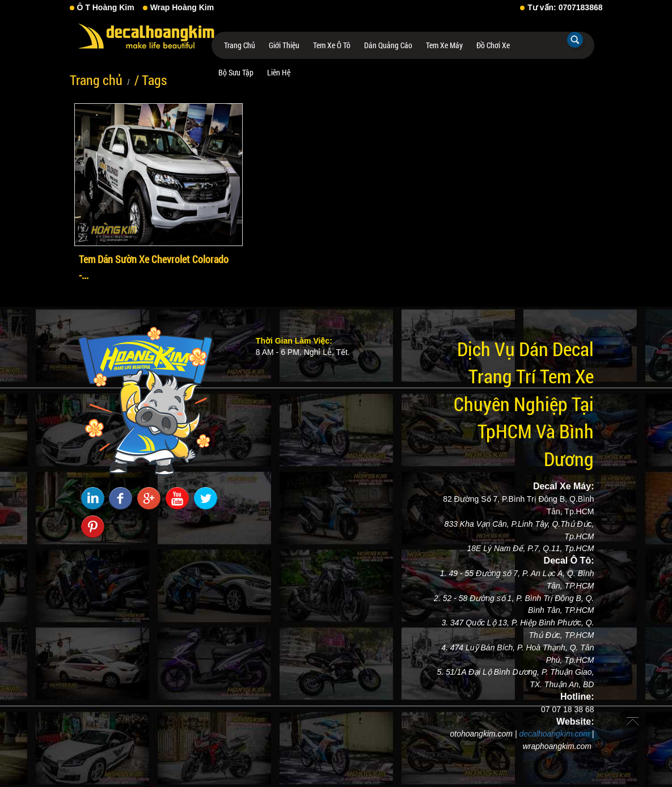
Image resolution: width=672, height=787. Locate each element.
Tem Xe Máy (444, 45)
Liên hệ (279, 72)
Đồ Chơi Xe (493, 45)
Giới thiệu (284, 45)
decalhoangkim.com (554, 734)
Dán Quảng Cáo (388, 45)
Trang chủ (240, 45)
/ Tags (151, 80)
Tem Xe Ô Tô (332, 45)
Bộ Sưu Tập (236, 72)
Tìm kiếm (575, 40)
